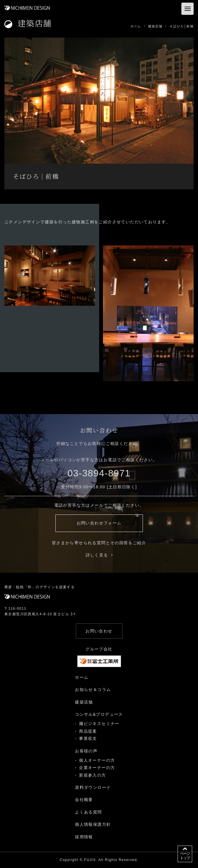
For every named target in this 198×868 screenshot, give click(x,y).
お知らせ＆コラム (93, 690)
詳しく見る (99, 555)
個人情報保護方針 (93, 824)
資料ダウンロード (93, 787)
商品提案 (88, 731)
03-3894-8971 (99, 473)
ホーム (82, 677)
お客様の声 (86, 751)
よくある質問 (88, 812)
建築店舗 (84, 702)
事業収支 (88, 738)
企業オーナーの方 (97, 768)
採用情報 (84, 837)
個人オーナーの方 (97, 760)
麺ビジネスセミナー (99, 724)
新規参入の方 (92, 775)
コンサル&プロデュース (99, 714)
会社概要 (84, 800)
